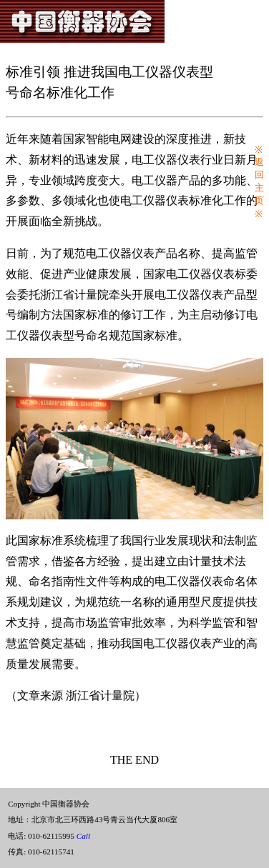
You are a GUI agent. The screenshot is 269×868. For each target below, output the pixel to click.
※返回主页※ (259, 182)
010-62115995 (59, 836)
